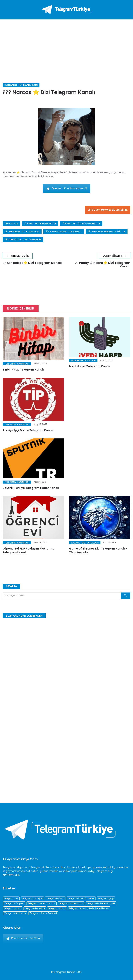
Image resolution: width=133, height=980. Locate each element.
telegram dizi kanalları (23, 232)
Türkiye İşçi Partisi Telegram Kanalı (28, 430)
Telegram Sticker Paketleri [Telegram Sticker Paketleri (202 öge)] (43, 913)
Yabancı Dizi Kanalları (21, 85)
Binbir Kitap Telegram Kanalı (23, 370)
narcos (13, 224)
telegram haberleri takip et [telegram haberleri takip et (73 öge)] (101, 903)
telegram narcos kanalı (65, 232)
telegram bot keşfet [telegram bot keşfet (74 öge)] (32, 898)
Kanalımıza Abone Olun (23, 938)
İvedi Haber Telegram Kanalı (90, 366)
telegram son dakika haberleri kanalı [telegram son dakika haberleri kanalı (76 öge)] (89, 908)
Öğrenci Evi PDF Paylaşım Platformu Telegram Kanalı (28, 550)
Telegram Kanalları (17, 364)
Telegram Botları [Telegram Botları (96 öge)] (55, 898)
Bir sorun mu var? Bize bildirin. (108, 210)
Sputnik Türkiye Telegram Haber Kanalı (31, 488)
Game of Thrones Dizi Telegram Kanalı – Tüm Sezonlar (98, 550)
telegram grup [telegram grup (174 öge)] (106, 898)
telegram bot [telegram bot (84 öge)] (11, 898)
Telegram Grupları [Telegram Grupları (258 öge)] (14, 903)
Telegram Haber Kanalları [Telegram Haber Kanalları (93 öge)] (42, 903)
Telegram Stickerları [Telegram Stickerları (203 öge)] (15, 913)
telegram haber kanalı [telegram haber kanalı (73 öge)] (71, 903)
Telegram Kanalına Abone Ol (67, 188)
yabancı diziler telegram (24, 239)
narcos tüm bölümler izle (82, 224)
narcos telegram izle (41, 224)
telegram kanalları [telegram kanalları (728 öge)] (35, 908)
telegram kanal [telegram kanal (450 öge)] (13, 908)
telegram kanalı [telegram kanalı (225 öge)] (57, 908)
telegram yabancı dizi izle (108, 232)
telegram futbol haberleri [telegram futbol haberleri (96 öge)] (81, 898)
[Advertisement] (66, 46)
